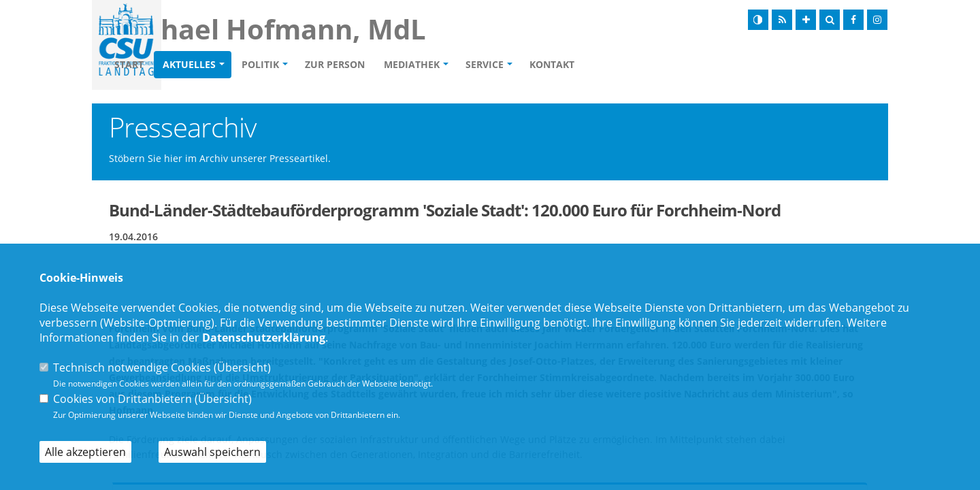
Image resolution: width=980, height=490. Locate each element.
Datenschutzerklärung (264, 338)
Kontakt (630, 65)
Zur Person (413, 65)
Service (563, 65)
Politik (339, 65)
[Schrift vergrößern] (806, 20)
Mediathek (490, 65)
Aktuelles (267, 65)
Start (207, 65)
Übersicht (242, 367)
